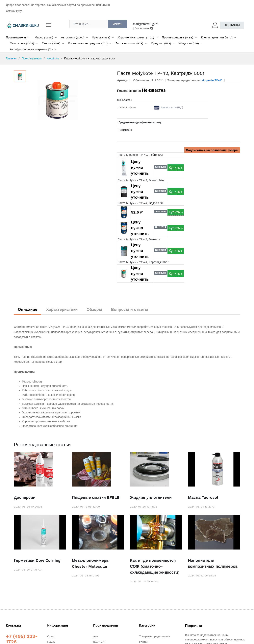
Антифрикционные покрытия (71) (31, 49)
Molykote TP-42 (212, 80)
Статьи (144, 642)
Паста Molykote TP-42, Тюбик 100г (140, 155)
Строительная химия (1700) (136, 37)
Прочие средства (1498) (178, 37)
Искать (117, 24)
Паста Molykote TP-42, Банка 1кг (139, 239)
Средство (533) (161, 43)
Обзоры (94, 309)
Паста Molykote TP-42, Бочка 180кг (141, 180)
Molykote (53, 58)
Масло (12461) (44, 37)
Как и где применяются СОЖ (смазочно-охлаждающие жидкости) (155, 566)
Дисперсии (25, 497)
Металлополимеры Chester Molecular (91, 563)
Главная (11, 58)
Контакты (232, 25)
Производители (16, 37)
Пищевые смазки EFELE (96, 497)
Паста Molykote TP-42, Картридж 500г (143, 262)
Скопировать (144, 28)
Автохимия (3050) (73, 37)
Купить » (176, 168)
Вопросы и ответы (130, 309)
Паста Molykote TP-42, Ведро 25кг (140, 203)
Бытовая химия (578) (129, 43)
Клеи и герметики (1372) (217, 37)
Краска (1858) (101, 37)
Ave (96, 636)
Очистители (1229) (22, 43)
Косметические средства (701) (88, 43)
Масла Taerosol (203, 497)
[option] (70, 100)
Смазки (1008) (51, 43)
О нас (51, 636)
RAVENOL (100, 642)
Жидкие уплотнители (151, 497)
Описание (28, 309)
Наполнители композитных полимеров (213, 563)
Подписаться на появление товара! (212, 150)
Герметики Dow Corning (37, 560)
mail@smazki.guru (146, 24)
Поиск (51, 642)
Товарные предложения (155, 636)
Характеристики (62, 309)
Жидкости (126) (189, 43)
